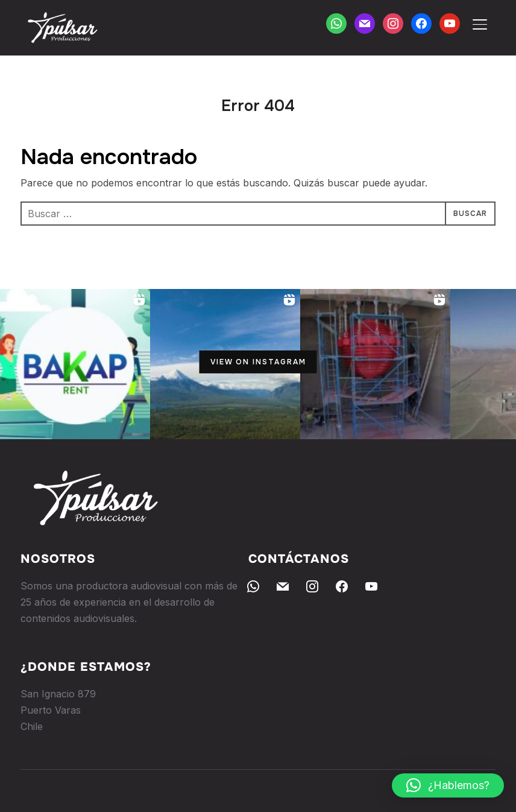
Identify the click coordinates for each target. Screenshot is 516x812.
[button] (448, 785)
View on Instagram (258, 362)
